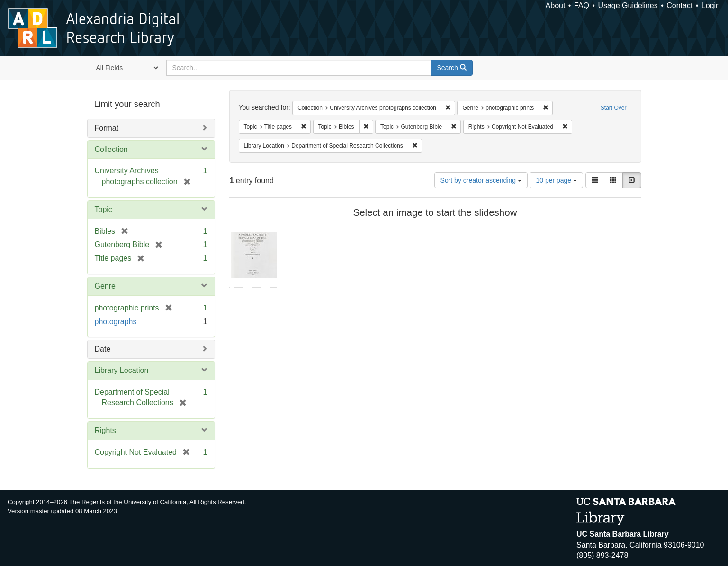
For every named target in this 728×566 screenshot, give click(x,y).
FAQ (582, 5)
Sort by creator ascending (481, 180)
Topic (103, 209)
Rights (105, 430)
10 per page (556, 180)
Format (107, 128)
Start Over (614, 108)
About (556, 5)
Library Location (122, 370)
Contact (679, 5)
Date (103, 349)
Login (711, 5)
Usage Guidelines (628, 5)
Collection (111, 149)
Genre (105, 286)
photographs (116, 322)
